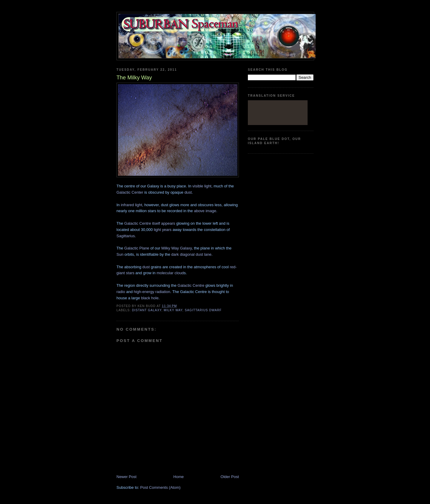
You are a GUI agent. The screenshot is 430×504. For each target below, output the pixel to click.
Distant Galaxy (147, 310)
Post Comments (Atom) (161, 487)
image (211, 211)
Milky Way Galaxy (176, 248)
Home (179, 477)
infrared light (131, 205)
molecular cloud (170, 273)
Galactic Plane (137, 248)
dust (188, 192)
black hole (150, 298)
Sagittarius (126, 236)
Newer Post (126, 477)
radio (121, 292)
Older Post (230, 477)
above (199, 211)
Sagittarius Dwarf (203, 310)
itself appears (163, 223)
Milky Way (173, 310)
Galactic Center (130, 192)
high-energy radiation (152, 292)
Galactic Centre (138, 223)
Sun (120, 254)
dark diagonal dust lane (191, 254)
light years (163, 230)
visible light (202, 186)
